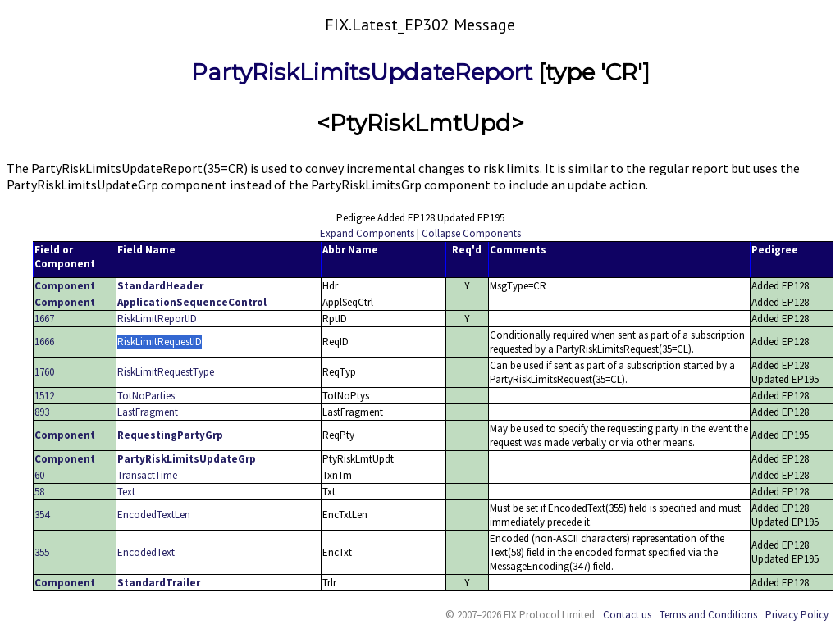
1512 (44, 396)
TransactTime (147, 475)
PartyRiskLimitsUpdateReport (362, 72)
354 (42, 515)
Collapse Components (471, 233)
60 (39, 475)
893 (42, 412)
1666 (44, 342)
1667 (44, 319)
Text (126, 492)
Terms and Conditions (708, 615)
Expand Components (367, 233)
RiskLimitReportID (157, 319)
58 (39, 492)
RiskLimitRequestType (166, 372)
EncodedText (146, 552)
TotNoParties (146, 396)
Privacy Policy (797, 615)
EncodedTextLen (154, 515)
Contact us (627, 615)
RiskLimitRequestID (160, 342)
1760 (44, 372)
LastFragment (148, 412)
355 (42, 552)
